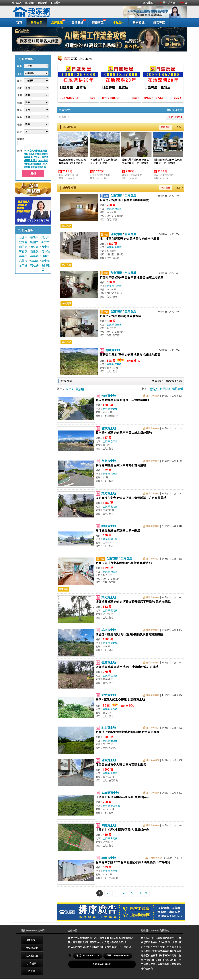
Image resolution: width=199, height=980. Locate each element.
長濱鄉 (114, 676)
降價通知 (175, 117)
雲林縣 (45, 252)
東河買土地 (109, 494)
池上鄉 (114, 741)
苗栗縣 (34, 247)
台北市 (23, 238)
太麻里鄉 (115, 806)
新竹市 (45, 242)
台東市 (118, 209)
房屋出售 (37, 23)
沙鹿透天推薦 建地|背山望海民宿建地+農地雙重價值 (129, 634)
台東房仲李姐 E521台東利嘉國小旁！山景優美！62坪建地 (133, 862)
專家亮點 (66, 226)
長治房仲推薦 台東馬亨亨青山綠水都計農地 (124, 433)
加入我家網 (32, 956)
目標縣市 (56, 3)
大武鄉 (114, 709)
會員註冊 (30, 3)
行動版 (32, 971)
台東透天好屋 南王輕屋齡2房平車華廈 (124, 200)
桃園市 (34, 242)
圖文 (80, 389)
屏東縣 (45, 261)
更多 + (180, 127)
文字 (70, 389)
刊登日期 (165, 389)
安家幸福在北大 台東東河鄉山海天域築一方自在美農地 (131, 498)
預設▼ (154, 389)
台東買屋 (116, 196)
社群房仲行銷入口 (102, 964)
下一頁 (143, 893)
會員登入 (17, 3)
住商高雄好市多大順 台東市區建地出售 (121, 765)
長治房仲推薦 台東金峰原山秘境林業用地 (122, 400)
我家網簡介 (32, 940)
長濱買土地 (109, 663)
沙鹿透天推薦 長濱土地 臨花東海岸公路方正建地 (127, 667)
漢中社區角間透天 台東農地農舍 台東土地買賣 (130, 239)
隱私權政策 (32, 948)
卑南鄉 (114, 839)
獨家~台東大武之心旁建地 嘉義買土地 (120, 700)
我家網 (41, 12)
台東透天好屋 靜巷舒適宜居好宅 (120, 316)
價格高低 (178, 389)
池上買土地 (109, 728)
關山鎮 (114, 539)
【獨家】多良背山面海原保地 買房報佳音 (122, 797)
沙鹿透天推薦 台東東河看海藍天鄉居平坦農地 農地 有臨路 (133, 602)
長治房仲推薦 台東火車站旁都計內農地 (121, 465)
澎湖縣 (34, 261)
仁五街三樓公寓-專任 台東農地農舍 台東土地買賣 (132, 277)
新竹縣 (23, 247)
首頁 (19, 23)
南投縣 (34, 252)
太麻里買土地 (110, 793)
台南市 (45, 256)
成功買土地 (109, 630)
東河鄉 (114, 507)
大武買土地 (109, 695)
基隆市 (34, 238)
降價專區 (97, 22)
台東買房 (130, 196)
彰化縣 (23, 252)
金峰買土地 (109, 396)
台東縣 (23, 265)
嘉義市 (23, 256)
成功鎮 (114, 643)
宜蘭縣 (23, 242)
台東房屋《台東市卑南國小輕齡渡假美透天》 (125, 563)
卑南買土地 (109, 825)
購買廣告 (165, 127)
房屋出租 (56, 22)
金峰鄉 (114, 409)
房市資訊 (139, 23)
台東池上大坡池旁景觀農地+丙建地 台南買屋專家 (127, 732)
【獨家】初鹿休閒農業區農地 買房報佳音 (122, 830)
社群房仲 (118, 23)
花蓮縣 (34, 265)
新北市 (45, 238)
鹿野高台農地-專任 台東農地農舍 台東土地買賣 (130, 355)
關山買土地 (109, 526)
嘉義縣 (34, 256)
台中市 (45, 247)
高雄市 (23, 261)
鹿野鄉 (118, 364)
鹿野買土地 (113, 350)
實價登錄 (77, 22)
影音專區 (159, 23)
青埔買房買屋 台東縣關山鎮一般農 (118, 530)
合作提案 (32, 964)
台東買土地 (109, 428)
